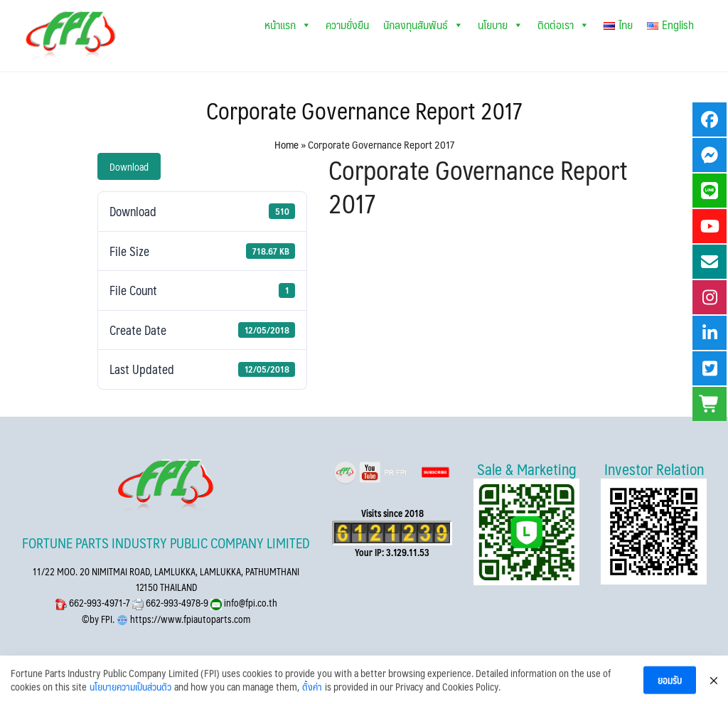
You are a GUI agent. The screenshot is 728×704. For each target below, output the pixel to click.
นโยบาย (500, 25)
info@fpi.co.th (250, 603)
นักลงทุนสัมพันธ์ (423, 25)
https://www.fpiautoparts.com (189, 619)
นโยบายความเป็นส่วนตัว (130, 696)
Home (287, 144)
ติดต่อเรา (563, 25)
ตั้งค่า (312, 696)
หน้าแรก (288, 25)
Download (129, 166)
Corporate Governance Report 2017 (364, 110)
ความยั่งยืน (347, 25)
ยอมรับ (670, 689)
